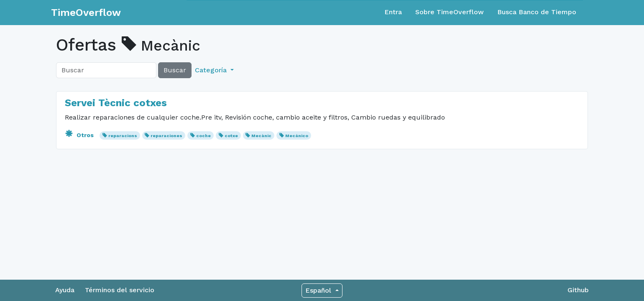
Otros (80, 135)
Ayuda (65, 290)
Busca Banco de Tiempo (537, 12)
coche (203, 136)
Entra (393, 12)
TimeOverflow (86, 13)
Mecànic (261, 136)
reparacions (123, 136)
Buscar (175, 70)
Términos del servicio (120, 290)
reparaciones (166, 136)
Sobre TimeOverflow (450, 12)
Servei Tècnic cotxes (116, 103)
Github (578, 290)
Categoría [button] (212, 70)
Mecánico (297, 136)
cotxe (231, 136)
